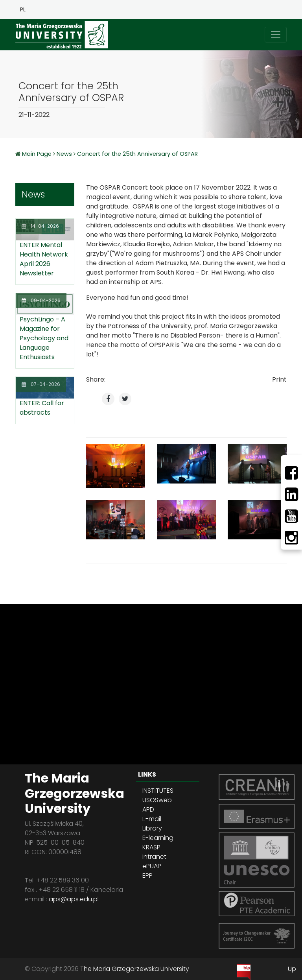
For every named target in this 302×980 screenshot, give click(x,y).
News (64, 154)
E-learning (158, 838)
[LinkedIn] (291, 495)
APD (148, 809)
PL (23, 9)
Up (292, 969)
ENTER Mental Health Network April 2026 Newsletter (44, 259)
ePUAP (152, 866)
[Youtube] (291, 516)
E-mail (152, 819)
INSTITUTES (158, 791)
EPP (147, 876)
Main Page (38, 154)
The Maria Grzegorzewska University (135, 969)
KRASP (151, 847)
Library (152, 828)
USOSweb (157, 800)
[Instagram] (291, 538)
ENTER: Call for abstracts (42, 408)
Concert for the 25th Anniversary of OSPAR (137, 154)
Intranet (154, 857)
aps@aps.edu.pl (74, 899)
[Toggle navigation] (276, 35)
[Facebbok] (291, 473)
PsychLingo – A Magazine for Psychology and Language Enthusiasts (44, 338)
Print (279, 379)
